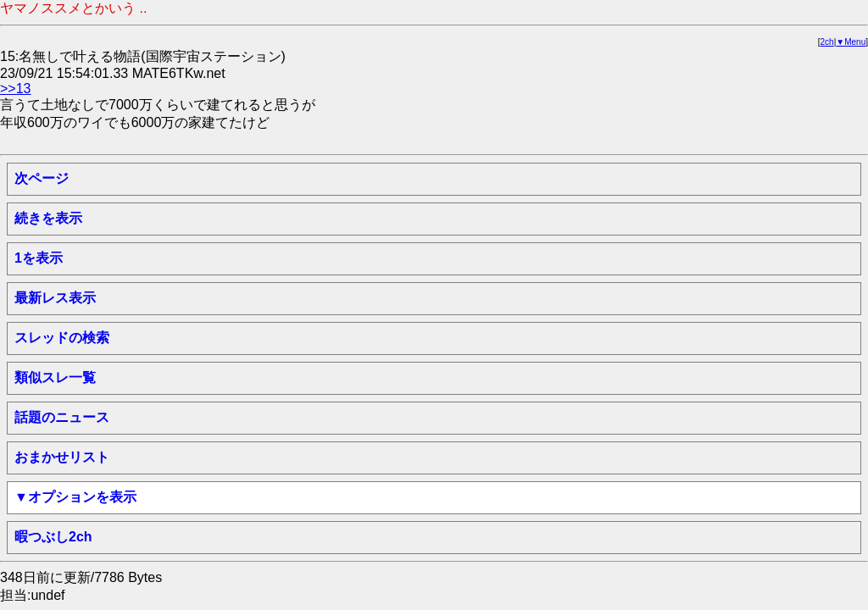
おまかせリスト (62, 457)
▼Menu (851, 42)
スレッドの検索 (62, 338)
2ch (827, 42)
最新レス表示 (55, 298)
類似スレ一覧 (55, 377)
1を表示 (39, 258)
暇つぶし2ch (53, 537)
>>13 (15, 89)
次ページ (42, 178)
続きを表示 (48, 218)
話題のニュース (62, 417)
